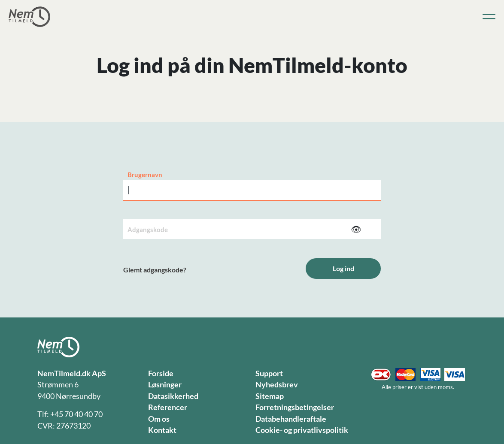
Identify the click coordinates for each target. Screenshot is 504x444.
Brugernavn (145, 175)
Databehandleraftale (291, 419)
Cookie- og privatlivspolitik (302, 430)
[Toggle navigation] (489, 17)
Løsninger (165, 385)
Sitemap (270, 396)
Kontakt (162, 430)
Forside (161, 373)
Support (269, 373)
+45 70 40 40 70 (76, 414)
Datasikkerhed (173, 396)
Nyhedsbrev (277, 385)
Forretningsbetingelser (295, 407)
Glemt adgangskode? (155, 270)
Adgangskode (148, 230)
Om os (159, 419)
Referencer (168, 407)
